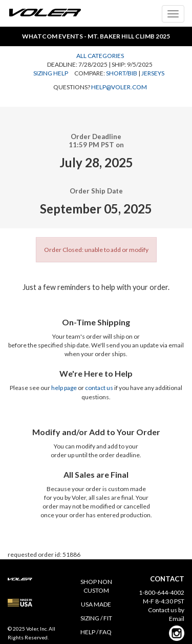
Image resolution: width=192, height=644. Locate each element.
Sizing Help (51, 73)
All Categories (100, 56)
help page (64, 388)
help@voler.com (119, 87)
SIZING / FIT (96, 618)
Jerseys (153, 73)
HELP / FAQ (96, 632)
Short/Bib (122, 73)
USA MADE (96, 604)
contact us (99, 388)
